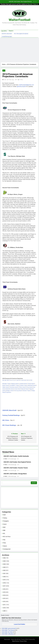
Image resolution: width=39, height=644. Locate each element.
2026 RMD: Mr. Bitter (7, 632)
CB (27, 380)
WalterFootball (20, 20)
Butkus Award (6, 385)
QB (3, 380)
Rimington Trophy (6, 384)
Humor (5, 524)
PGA (4, 540)
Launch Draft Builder (19, 624)
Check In (11, 31)
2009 (4, 611)
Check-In (36, 4)
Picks (4, 543)
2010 (4, 608)
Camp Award (18, 389)
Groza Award (29, 387)
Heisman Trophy (26, 391)
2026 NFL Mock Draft (7, 34)
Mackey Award (15, 384)
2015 (4, 592)
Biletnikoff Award (32, 385)
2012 (4, 602)
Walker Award (6, 387)
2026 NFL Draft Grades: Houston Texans (16, 468)
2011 (4, 605)
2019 (4, 580)
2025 (4, 561)
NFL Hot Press (7, 537)
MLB (4, 527)
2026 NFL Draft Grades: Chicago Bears (15, 474)
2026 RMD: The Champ (8, 630)
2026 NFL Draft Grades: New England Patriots (20, 2)
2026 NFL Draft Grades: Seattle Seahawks (16, 456)
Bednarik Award (10, 389)
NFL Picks (6, 420)
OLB (22, 380)
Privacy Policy (23, 641)
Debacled (30, 4)
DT (20, 380)
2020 (4, 577)
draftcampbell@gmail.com (26, 85)
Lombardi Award (23, 384)
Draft (4, 515)
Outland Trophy (24, 385)
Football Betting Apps (7, 36)
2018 (4, 583)
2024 (4, 564)
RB (5, 380)
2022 (4, 570)
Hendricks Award (14, 387)
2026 (4, 558)
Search (34, 483)
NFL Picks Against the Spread (21, 34)
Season (5, 546)
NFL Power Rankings (9, 425)
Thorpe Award (31, 384)
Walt (5, 80)
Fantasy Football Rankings (11, 415)
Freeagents (6, 521)
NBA (4, 530)
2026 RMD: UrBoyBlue (8, 634)
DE (18, 380)
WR (8, 380)
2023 (4, 567)
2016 (4, 589)
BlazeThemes (16, 641)
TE (10, 380)
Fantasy (5, 518)
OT (12, 380)
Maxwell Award (25, 389)
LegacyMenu (4, 31)
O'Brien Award (22, 387)
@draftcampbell (21, 86)
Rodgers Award (10, 391)
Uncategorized (7, 549)
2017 (4, 586)
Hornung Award (18, 391)
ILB (25, 380)
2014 (4, 595)
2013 (4, 598)
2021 (4, 573)
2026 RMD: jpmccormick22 (9, 628)
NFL (4, 71)
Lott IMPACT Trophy (14, 385)
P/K (31, 380)
